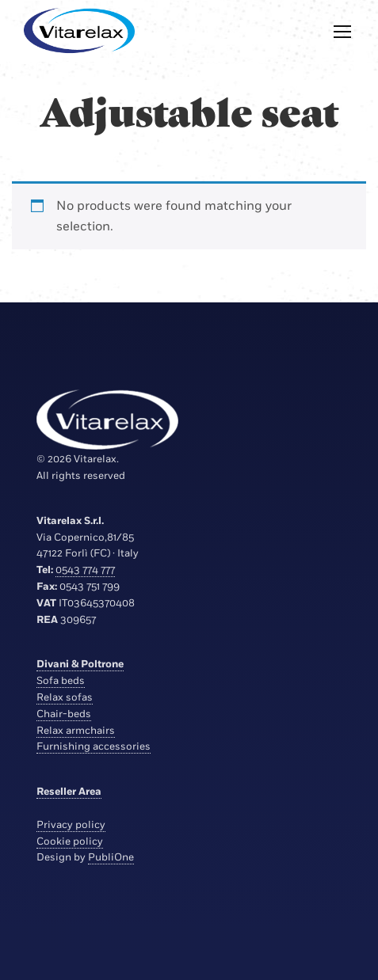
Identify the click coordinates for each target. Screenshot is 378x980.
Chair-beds (64, 714)
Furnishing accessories (94, 746)
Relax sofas (65, 697)
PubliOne (111, 857)
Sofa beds (61, 681)
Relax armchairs (76, 731)
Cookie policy (70, 841)
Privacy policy (71, 825)
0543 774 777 (85, 570)
